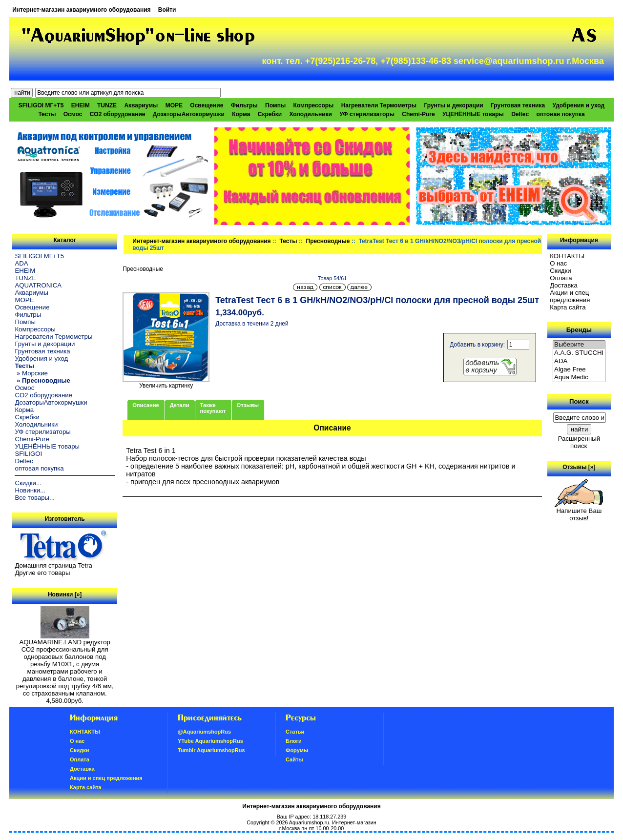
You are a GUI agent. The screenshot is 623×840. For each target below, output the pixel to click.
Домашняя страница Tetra (53, 565)
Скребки (270, 114)
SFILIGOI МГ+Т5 (41, 105)
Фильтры (244, 105)
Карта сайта (568, 307)
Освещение (207, 105)
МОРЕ (174, 105)
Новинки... (30, 490)
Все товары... (35, 498)
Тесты (289, 241)
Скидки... (28, 483)
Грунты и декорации (453, 105)
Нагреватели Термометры (379, 105)
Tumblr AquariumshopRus (211, 750)
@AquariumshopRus (204, 732)
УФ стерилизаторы (367, 114)
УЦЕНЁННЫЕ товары (473, 114)
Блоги (294, 741)
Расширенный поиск (579, 442)
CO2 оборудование (118, 114)
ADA (21, 263)
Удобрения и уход (578, 105)
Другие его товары (42, 573)
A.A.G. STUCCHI (579, 353)
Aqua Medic (579, 378)
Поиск (579, 401)
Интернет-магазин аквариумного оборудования (81, 10)
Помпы (275, 105)
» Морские (31, 373)
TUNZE (107, 105)
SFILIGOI (28, 454)
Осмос (73, 114)
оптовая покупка (561, 114)
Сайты (294, 759)
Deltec (520, 114)
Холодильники (311, 114)
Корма (241, 114)
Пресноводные (328, 241)
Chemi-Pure (418, 114)
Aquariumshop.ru (309, 822)
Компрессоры (314, 105)
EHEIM (81, 105)
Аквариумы (141, 105)
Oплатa (561, 278)
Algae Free (579, 370)
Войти (167, 10)
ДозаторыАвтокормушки (189, 114)
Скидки (561, 271)
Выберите (579, 345)
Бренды (579, 330)
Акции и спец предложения (570, 296)
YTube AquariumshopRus (210, 741)
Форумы (297, 750)
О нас (558, 263)
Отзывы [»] (579, 467)
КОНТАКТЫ (567, 256)
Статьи (295, 732)
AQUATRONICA (38, 285)
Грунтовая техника (518, 105)
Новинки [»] (65, 594)
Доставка (564, 285)
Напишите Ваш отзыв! (579, 512)
